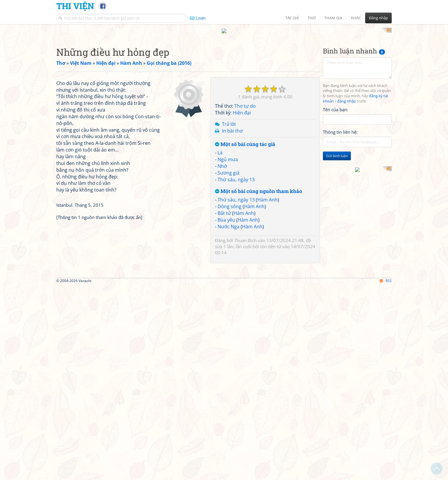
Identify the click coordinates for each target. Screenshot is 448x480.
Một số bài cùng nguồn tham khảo (259, 268)
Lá (220, 229)
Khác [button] (356, 18)
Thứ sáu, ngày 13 (236, 256)
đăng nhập (346, 178)
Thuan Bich (245, 317)
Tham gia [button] (333, 18)
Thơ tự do (245, 182)
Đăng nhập (378, 18)
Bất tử (224, 289)
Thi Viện (75, 6)
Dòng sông (230, 283)
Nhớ (222, 242)
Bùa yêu (226, 296)
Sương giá (229, 249)
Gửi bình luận (337, 232)
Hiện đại (242, 189)
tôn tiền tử (271, 323)
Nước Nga (229, 303)
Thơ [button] (312, 18)
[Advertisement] (224, 69)
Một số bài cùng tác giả (245, 221)
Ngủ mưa (228, 236)
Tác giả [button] (292, 18)
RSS (386, 475)
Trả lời (229, 200)
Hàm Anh (267, 276)
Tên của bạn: (336, 186)
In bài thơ (232, 207)
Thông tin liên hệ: (340, 208)
